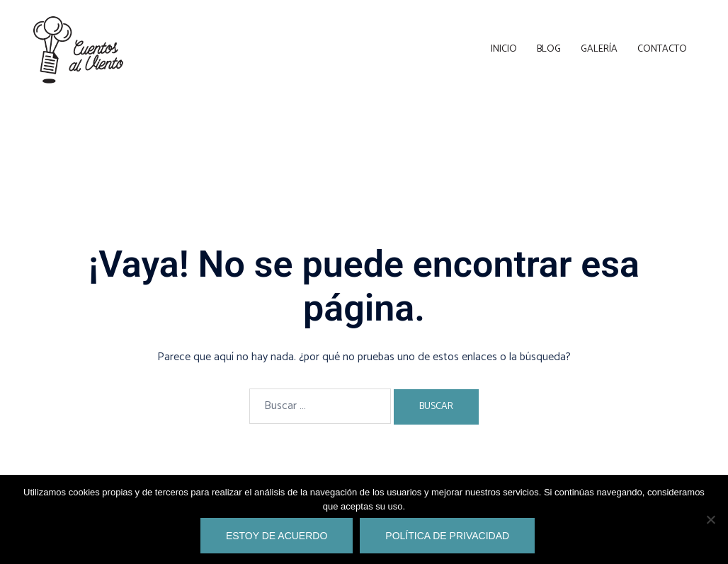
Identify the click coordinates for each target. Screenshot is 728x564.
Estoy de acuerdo (277, 536)
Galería (599, 49)
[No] (710, 519)
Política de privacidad (447, 536)
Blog (549, 49)
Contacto (662, 49)
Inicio (504, 49)
